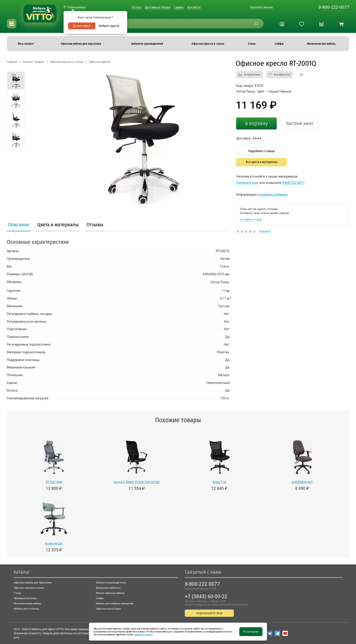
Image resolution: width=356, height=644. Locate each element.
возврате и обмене (273, 195)
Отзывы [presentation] (95, 225)
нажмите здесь (143, 635)
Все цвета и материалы (262, 162)
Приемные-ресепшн (25, 598)
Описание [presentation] (19, 225)
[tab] (19, 225)
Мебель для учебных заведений (115, 604)
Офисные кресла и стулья (29, 588)
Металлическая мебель (27, 604)
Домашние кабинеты (108, 588)
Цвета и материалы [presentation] (58, 225)
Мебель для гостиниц (26, 609)
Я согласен (251, 632)
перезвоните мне (209, 613)
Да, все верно (82, 26)
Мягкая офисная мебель (110, 593)
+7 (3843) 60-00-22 (206, 596)
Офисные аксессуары (109, 609)
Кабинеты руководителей (111, 583)
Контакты (194, 7)
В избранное (282, 75)
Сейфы (100, 598)
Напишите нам (247, 183)
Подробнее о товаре (262, 151)
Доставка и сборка (158, 7)
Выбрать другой (109, 26)
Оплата (136, 7)
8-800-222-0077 (334, 7)
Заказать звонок (261, 7)
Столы (17, 593)
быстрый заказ (299, 123)
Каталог (22, 572)
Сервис (179, 7)
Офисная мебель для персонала (33, 583)
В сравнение (252, 75)
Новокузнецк (77, 7)
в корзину (256, 123)
